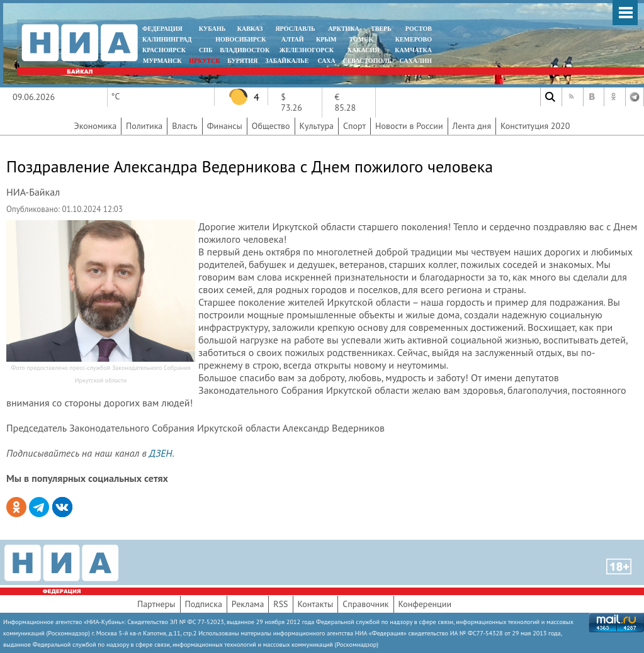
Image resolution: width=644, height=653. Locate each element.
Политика (144, 126)
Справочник (365, 604)
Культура (317, 126)
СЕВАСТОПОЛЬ (367, 61)
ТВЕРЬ (381, 29)
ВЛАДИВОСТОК (245, 50)
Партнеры (156, 604)
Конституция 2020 (535, 126)
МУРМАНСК (162, 61)
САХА (326, 61)
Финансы (225, 126)
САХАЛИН (416, 61)
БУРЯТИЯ (242, 61)
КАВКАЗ (250, 29)
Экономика (96, 126)
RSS (280, 604)
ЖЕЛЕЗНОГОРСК (307, 50)
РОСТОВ (419, 29)
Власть (184, 126)
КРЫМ (326, 39)
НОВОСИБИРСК (240, 39)
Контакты (316, 604)
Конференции (425, 604)
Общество (271, 126)
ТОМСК (363, 39)
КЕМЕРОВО (414, 39)
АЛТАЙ (293, 39)
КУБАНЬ (212, 29)
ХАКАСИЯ (362, 50)
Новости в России (409, 126)
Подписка (204, 604)
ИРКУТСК (204, 61)
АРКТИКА (344, 29)
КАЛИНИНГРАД (167, 39)
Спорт (354, 126)
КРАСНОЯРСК (164, 50)
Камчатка (413, 50)
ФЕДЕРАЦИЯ (162, 29)
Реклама (248, 604)
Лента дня (472, 126)
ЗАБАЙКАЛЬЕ (288, 61)
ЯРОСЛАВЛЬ (295, 29)
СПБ (206, 50)
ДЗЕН (161, 453)
